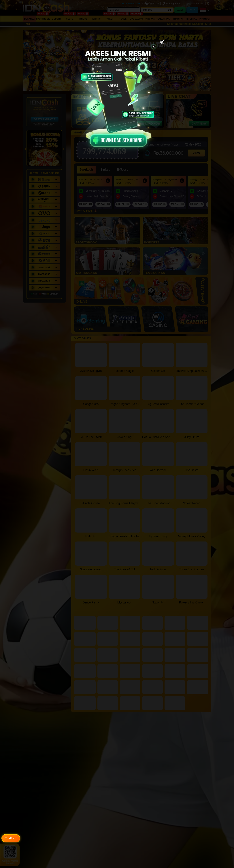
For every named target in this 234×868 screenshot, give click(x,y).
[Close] (162, 42)
